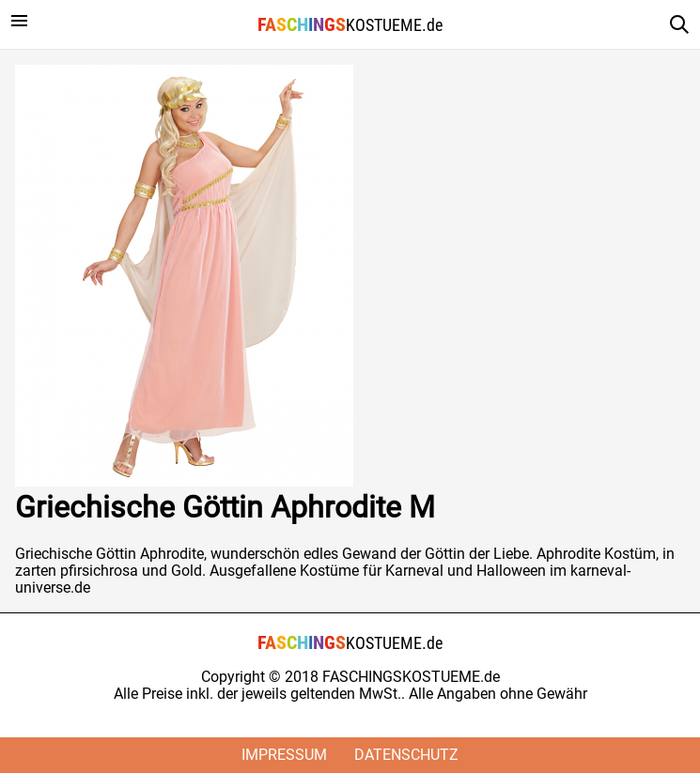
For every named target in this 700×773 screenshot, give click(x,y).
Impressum (284, 755)
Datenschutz (406, 755)
